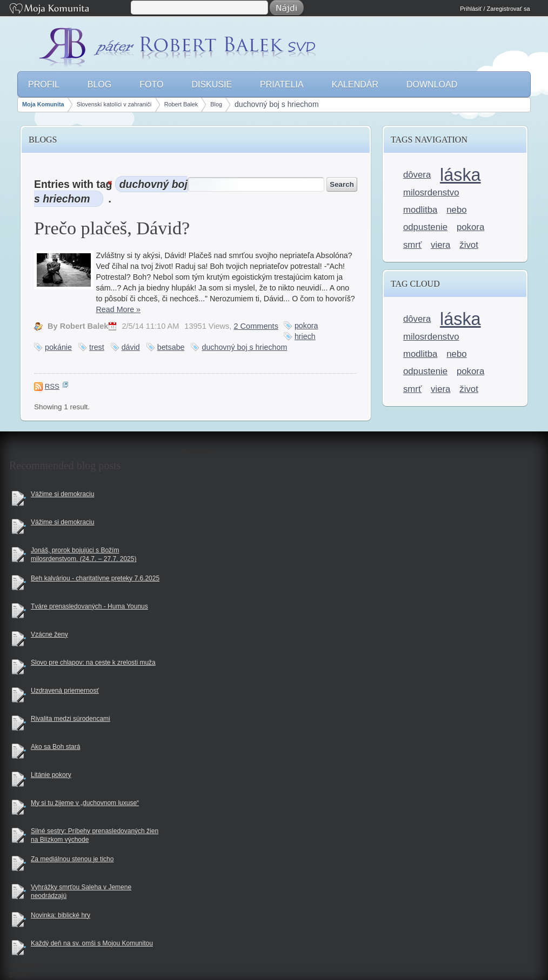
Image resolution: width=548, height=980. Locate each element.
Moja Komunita (69, 9)
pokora (306, 326)
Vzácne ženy (49, 634)
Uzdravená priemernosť (65, 691)
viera (440, 245)
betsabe (171, 347)
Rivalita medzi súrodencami (71, 719)
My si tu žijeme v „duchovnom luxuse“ (85, 803)
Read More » (118, 309)
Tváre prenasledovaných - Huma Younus (89, 606)
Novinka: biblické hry (61, 915)
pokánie (58, 347)
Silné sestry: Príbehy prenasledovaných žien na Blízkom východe (95, 836)
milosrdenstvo (431, 192)
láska (460, 175)
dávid (131, 347)
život (469, 245)
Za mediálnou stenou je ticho (72, 859)
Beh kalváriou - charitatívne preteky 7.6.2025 (95, 578)
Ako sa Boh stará (55, 747)
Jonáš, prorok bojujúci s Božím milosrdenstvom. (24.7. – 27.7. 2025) (83, 555)
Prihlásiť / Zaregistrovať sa (495, 9)
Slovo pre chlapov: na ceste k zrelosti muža (93, 663)
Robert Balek (181, 104)
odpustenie (425, 227)
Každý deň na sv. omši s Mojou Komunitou (92, 943)
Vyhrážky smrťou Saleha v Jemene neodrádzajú (81, 892)
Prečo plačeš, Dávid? (112, 228)
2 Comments (256, 326)
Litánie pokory (51, 775)
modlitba (420, 210)
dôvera (417, 175)
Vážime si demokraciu (62, 494)
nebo (456, 210)
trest (97, 347)
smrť (412, 245)
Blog (216, 104)
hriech (305, 336)
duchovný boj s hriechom (277, 104)
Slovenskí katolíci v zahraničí (114, 104)
